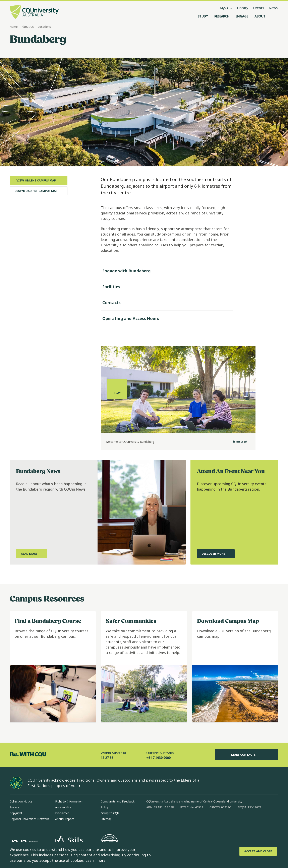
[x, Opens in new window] (182, 820)
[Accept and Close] (258, 851)
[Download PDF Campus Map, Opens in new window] (39, 191)
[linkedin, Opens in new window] (172, 820)
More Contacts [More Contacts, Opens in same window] (247, 755)
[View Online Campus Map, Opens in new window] (39, 180)
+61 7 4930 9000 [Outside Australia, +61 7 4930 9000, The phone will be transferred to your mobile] (158, 758)
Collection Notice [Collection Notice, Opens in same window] (21, 801)
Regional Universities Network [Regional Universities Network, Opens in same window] (29, 819)
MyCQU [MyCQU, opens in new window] (226, 8)
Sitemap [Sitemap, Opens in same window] (106, 819)
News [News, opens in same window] (273, 8)
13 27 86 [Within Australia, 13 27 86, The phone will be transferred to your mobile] (107, 758)
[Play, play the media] (117, 389)
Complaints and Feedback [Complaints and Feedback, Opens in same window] (118, 801)
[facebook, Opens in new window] (151, 820)
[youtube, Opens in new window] (192, 820)
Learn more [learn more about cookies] (96, 860)
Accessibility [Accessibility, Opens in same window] (63, 807)
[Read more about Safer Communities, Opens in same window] (144, 667)
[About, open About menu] (260, 16)
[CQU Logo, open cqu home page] (34, 12)
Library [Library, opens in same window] (243, 8)
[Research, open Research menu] (222, 16)
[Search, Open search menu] (274, 16)
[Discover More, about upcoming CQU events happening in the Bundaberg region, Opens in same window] (216, 554)
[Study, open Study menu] (203, 16)
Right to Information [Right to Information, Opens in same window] (69, 801)
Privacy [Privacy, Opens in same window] (14, 807)
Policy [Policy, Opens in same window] (105, 807)
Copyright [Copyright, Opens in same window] (16, 813)
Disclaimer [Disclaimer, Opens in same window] (62, 813)
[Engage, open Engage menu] (242, 16)
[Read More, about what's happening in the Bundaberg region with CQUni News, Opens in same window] (32, 554)
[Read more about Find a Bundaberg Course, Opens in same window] (53, 667)
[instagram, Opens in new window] (161, 820)
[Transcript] (237, 442)
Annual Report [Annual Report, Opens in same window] (65, 819)
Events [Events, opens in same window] (258, 8)
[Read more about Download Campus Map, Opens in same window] (235, 667)
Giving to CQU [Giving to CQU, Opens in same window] (110, 813)
